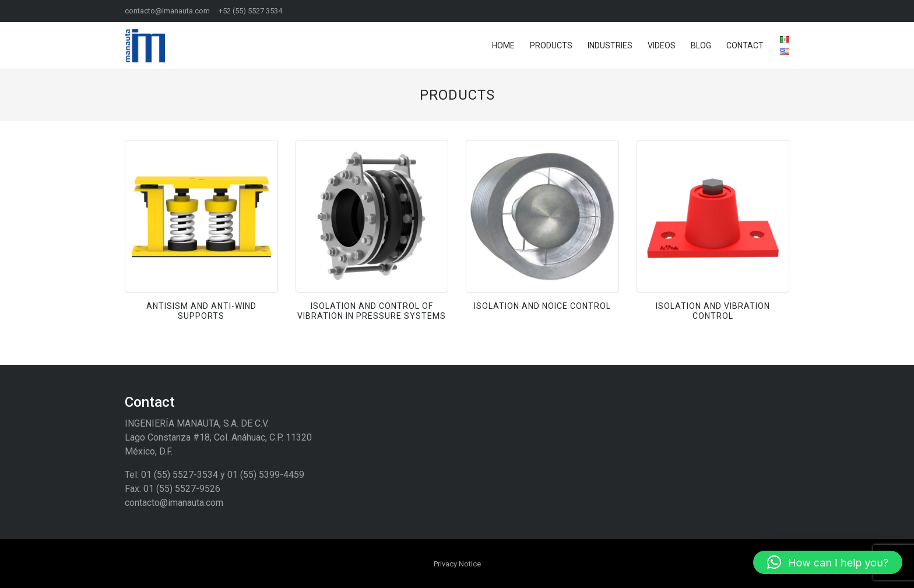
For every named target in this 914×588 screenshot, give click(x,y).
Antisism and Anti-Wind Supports (201, 311)
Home (503, 45)
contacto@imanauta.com (167, 11)
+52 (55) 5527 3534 (250, 11)
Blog (701, 45)
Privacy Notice (457, 564)
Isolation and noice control (542, 306)
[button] (828, 562)
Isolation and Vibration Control (713, 311)
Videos (662, 45)
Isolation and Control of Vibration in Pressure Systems (372, 311)
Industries (610, 45)
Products (551, 45)
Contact (745, 45)
